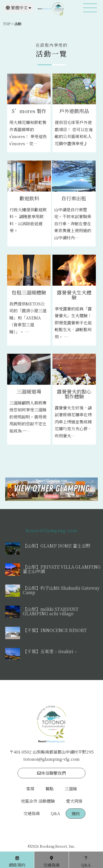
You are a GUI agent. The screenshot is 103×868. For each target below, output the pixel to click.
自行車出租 (74, 198)
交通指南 (32, 813)
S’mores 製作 (29, 111)
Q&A (55, 813)
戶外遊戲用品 (74, 111)
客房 (30, 789)
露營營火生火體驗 (74, 295)
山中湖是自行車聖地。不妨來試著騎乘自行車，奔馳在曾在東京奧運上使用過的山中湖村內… (73, 224)
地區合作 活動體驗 (38, 801)
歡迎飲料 (29, 198)
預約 (76, 814)
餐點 (49, 789)
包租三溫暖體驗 (29, 292)
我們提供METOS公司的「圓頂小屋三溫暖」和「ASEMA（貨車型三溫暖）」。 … (28, 318)
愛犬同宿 (74, 801)
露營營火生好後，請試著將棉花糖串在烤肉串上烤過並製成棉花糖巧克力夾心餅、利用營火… (73, 422)
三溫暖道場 (29, 391)
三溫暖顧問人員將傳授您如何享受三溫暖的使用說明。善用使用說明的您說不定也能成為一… (28, 417)
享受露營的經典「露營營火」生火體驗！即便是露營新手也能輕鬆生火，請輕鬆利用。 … (73, 323)
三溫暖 (71, 789)
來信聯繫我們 (51, 773)
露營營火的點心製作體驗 (74, 394)
